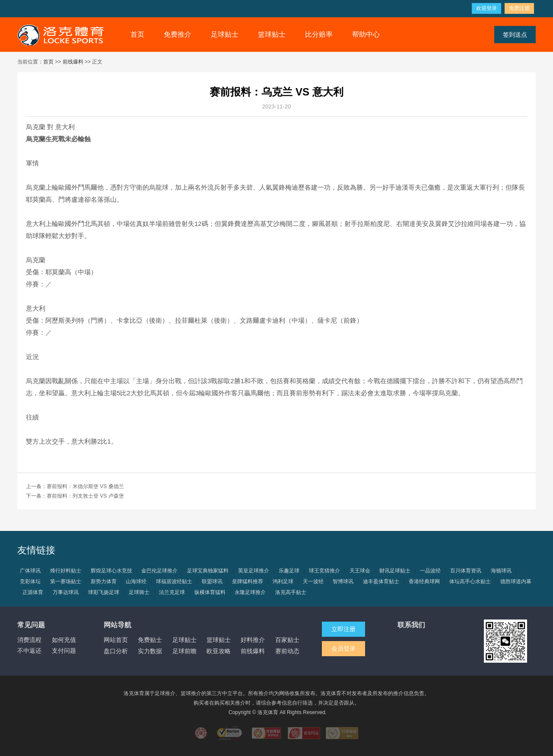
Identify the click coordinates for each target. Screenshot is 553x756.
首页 (137, 34)
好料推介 (253, 640)
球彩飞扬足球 (104, 592)
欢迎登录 (486, 8)
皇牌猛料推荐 (248, 581)
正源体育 (33, 592)
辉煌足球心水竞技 (111, 571)
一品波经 (430, 571)
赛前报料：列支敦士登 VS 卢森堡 (85, 496)
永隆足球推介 (250, 592)
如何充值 (64, 640)
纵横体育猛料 (210, 592)
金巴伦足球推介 (159, 571)
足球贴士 (225, 34)
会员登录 (343, 648)
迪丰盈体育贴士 (381, 581)
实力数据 (150, 651)
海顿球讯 (501, 571)
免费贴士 (150, 640)
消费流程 (29, 640)
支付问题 (64, 651)
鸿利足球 (283, 581)
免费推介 (178, 34)
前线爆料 (73, 62)
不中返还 (29, 651)
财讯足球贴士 (395, 571)
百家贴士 (287, 640)
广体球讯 (30, 571)
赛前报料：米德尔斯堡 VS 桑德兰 (85, 486)
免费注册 (519, 8)
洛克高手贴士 (291, 592)
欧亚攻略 (219, 651)
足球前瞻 (184, 651)
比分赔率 (319, 34)
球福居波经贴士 (174, 581)
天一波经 (313, 581)
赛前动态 (287, 651)
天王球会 (360, 571)
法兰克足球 (172, 592)
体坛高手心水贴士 (470, 581)
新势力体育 (104, 581)
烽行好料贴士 (66, 571)
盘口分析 (116, 651)
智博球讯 (343, 581)
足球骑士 (139, 592)
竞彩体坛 (30, 581)
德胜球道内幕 (516, 581)
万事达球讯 (66, 592)
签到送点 (515, 35)
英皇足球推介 (254, 571)
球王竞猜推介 (324, 571)
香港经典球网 (424, 581)
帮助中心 (366, 34)
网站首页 (116, 640)
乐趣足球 (289, 571)
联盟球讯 (212, 581)
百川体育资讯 (466, 571)
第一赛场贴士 (66, 581)
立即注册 (343, 629)
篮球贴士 (272, 34)
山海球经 (136, 581)
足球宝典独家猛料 (208, 571)
